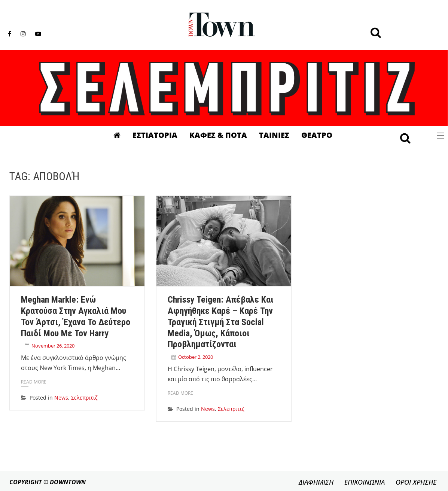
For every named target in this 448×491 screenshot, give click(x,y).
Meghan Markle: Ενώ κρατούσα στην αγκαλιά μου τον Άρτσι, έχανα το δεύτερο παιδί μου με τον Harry (76, 316)
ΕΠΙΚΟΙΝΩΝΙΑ (365, 482)
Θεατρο (317, 135)
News (61, 398)
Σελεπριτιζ (84, 398)
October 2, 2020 (196, 357)
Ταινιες (274, 135)
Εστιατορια (155, 135)
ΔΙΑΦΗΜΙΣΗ (316, 482)
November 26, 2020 (53, 346)
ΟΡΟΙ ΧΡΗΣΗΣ (416, 482)
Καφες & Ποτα (218, 135)
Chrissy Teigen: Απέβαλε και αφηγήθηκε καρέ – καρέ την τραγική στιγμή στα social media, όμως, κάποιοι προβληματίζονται (221, 322)
